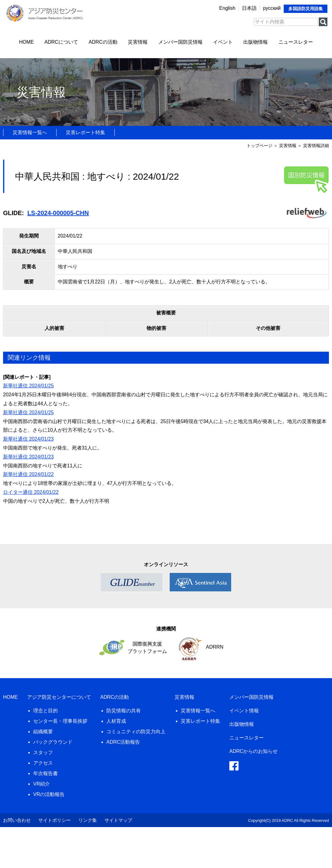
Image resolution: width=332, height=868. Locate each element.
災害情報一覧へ (30, 132)
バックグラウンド (53, 742)
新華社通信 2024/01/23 (28, 439)
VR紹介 (41, 784)
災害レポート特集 (85, 132)
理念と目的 (45, 711)
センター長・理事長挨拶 (60, 721)
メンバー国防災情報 (180, 42)
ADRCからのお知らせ (253, 751)
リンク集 (88, 820)
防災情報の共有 (124, 711)
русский (272, 8)
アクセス (43, 763)
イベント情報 (244, 711)
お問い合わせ (17, 820)
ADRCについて (61, 42)
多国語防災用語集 (306, 9)
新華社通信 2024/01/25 (28, 386)
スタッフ (43, 752)
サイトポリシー (55, 820)
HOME (26, 42)
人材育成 (116, 721)
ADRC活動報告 (123, 742)
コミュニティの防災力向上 (136, 732)
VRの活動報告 (49, 794)
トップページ (259, 146)
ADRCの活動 (103, 42)
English (227, 8)
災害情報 (138, 42)
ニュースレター (296, 42)
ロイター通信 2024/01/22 (31, 492)
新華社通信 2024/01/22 (28, 474)
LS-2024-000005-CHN (58, 213)
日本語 (249, 8)
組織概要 (43, 732)
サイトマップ (118, 820)
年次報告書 (45, 773)
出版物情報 (255, 42)
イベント (223, 42)
